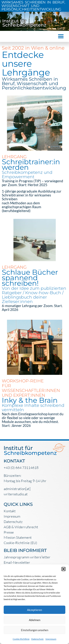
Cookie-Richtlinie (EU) (20, 543)
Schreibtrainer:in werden (31, 165)
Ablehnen (35, 620)
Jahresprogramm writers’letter (27, 557)
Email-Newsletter (17, 562)
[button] (63, 569)
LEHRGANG (14, 157)
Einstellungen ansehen (35, 630)
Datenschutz (37, 639)
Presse (9, 532)
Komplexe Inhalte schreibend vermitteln (33, 408)
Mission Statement (18, 537)
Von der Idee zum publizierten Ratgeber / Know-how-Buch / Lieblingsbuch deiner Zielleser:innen (34, 295)
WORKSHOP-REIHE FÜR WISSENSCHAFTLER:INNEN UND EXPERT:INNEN (31, 388)
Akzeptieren (34, 610)
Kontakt (10, 511)
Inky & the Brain (30, 400)
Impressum (51, 639)
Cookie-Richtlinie (21, 639)
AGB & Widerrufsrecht (21, 527)
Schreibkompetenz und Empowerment (27, 175)
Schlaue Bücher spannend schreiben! (30, 278)
